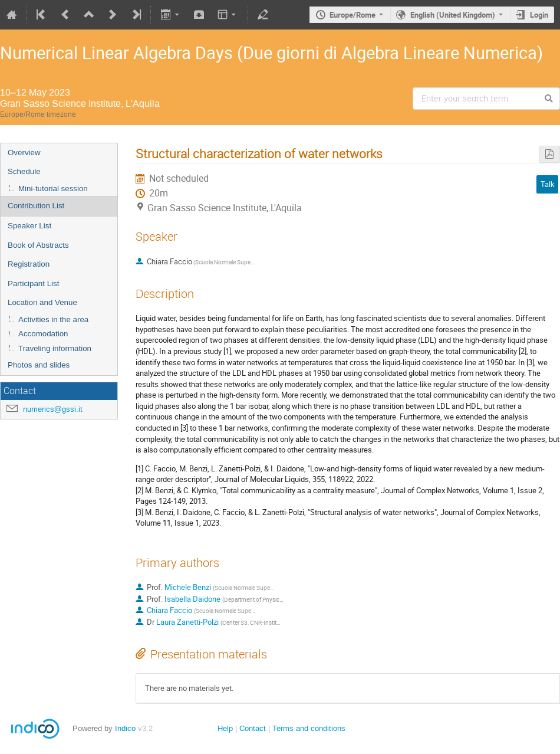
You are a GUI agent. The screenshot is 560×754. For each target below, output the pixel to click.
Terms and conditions (309, 728)
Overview (24, 153)
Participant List (33, 283)
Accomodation (43, 334)
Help (225, 728)
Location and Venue (42, 302)
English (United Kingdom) (453, 15)
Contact (253, 728)
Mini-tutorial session (53, 188)
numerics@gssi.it (53, 409)
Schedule (24, 171)
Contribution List (36, 206)
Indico (125, 728)
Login (539, 15)
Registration (29, 264)
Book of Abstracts (38, 245)
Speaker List (29, 226)
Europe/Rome (353, 15)
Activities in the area (53, 319)
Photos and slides (39, 365)
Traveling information (55, 348)
